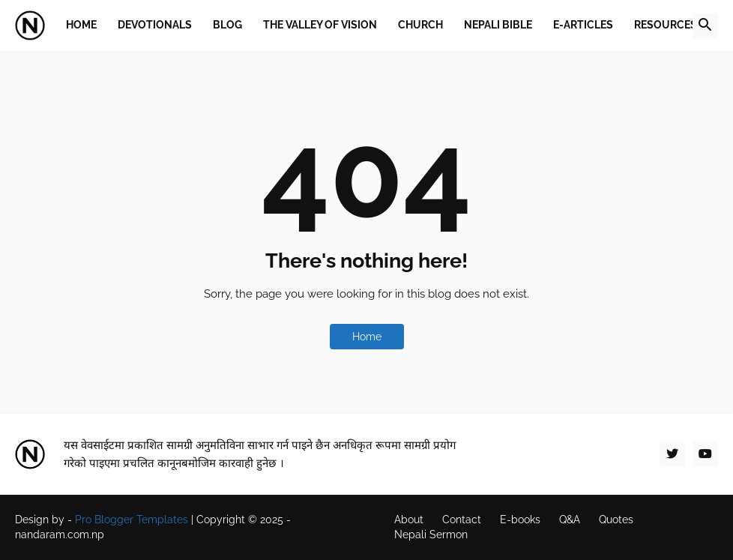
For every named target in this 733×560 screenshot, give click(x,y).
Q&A (570, 520)
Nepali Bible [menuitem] (498, 25)
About (409, 520)
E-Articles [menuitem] (583, 25)
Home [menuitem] (81, 25)
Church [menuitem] (420, 25)
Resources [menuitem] (666, 25)
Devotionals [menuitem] (155, 25)
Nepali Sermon (431, 535)
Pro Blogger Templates (132, 520)
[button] (705, 25)
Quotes (616, 520)
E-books (520, 520)
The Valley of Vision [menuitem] (320, 25)
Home (367, 337)
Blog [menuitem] (227, 25)
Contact (462, 520)
